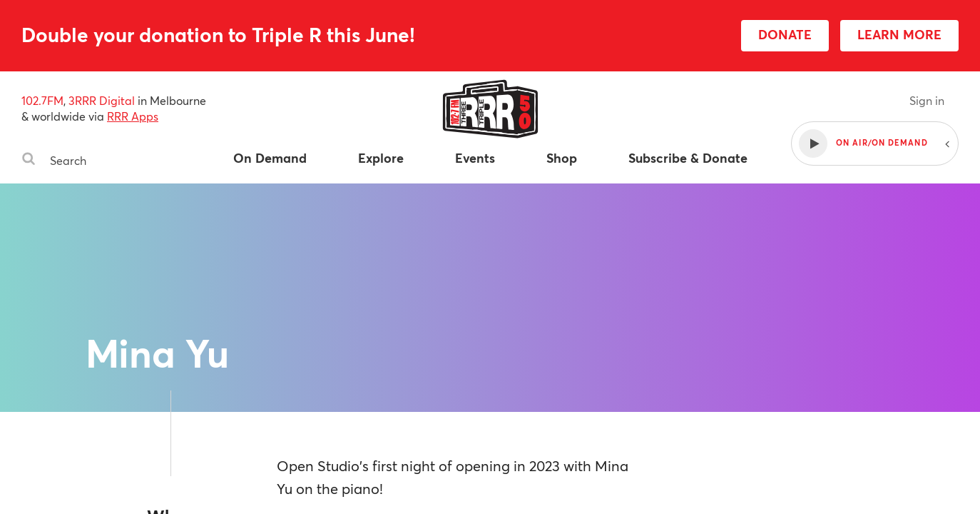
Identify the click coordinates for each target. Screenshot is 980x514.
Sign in (927, 100)
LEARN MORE (899, 34)
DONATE (785, 34)
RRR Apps (133, 116)
